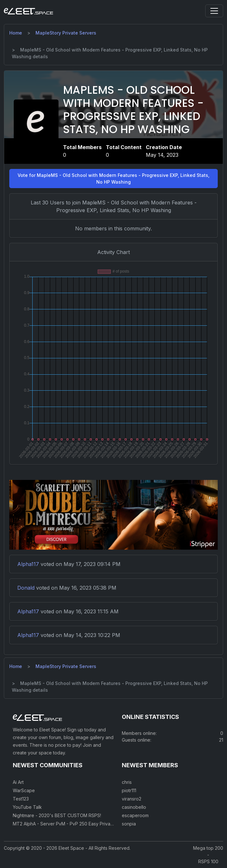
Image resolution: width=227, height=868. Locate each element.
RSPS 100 (208, 861)
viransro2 (132, 799)
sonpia (129, 824)
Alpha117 (28, 564)
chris (127, 782)
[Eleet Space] (28, 11)
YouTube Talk (27, 807)
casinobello (134, 807)
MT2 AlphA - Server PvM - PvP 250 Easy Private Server (71, 824)
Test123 (21, 799)
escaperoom (135, 815)
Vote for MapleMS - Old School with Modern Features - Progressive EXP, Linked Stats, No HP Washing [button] (113, 179)
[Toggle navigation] (214, 11)
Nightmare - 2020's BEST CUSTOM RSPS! (57, 815)
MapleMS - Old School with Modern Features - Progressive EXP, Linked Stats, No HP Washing (133, 110)
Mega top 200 (208, 848)
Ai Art (18, 782)
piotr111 (129, 790)
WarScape (24, 790)
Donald (26, 588)
